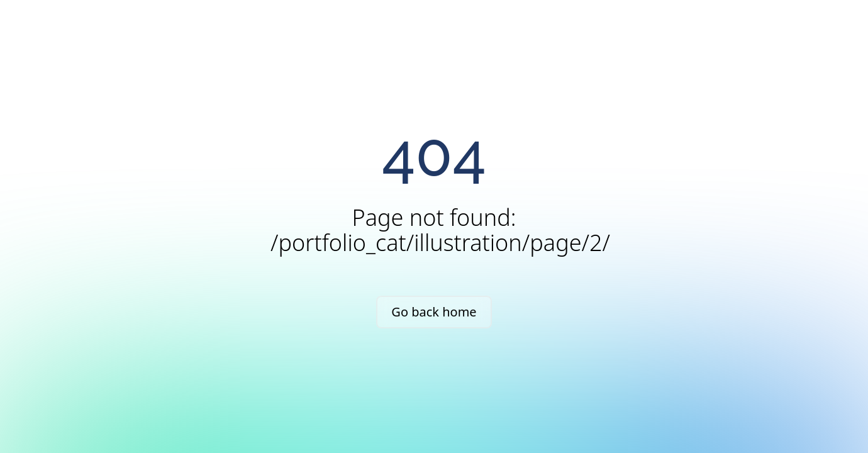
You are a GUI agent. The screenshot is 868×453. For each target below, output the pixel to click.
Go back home (434, 312)
